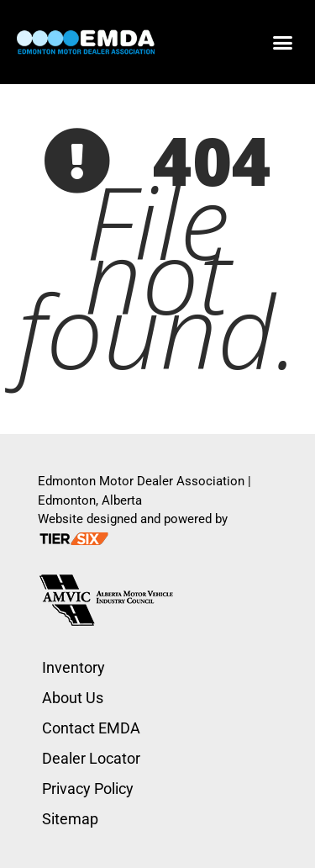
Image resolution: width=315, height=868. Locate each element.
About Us (73, 698)
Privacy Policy (88, 789)
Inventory (73, 667)
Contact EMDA (91, 728)
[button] (283, 42)
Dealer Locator (91, 758)
